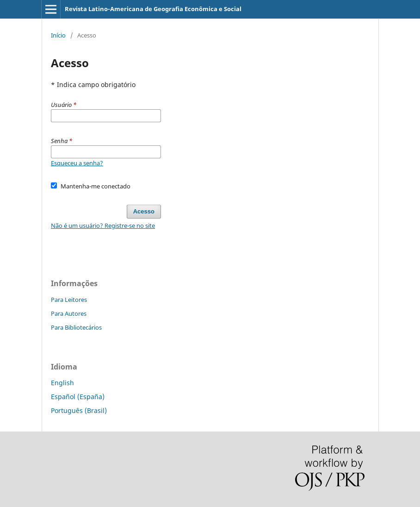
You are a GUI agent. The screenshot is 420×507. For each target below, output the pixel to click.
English (62, 383)
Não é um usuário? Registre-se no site (103, 225)
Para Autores (69, 313)
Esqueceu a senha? (77, 163)
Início (58, 35)
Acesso (144, 211)
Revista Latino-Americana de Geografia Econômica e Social (153, 9)
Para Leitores (69, 300)
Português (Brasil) (79, 410)
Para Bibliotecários (76, 327)
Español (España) (78, 397)
